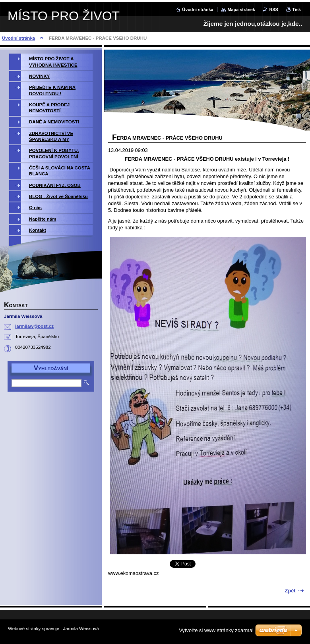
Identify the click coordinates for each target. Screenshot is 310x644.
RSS (273, 10)
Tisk (296, 10)
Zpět (290, 591)
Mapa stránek (241, 10)
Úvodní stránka (198, 10)
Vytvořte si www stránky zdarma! (216, 630)
